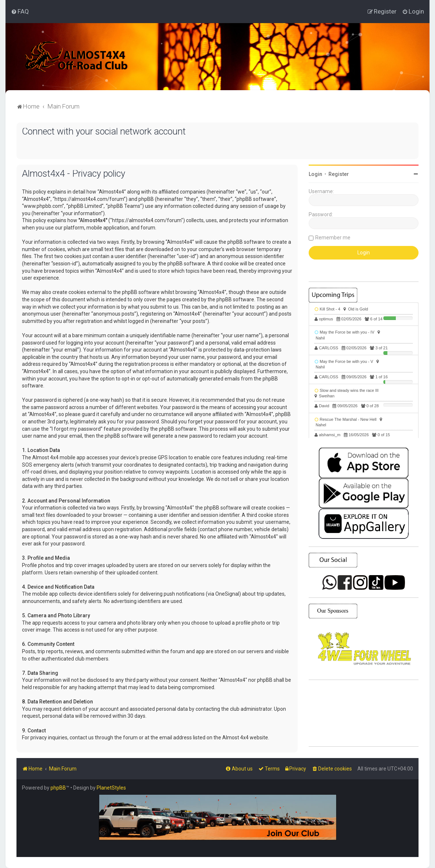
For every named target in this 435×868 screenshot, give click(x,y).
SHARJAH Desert (364, 713)
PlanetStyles (111, 788)
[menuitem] (20, 11)
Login (315, 174)
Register (339, 174)
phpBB (58, 788)
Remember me (333, 238)
